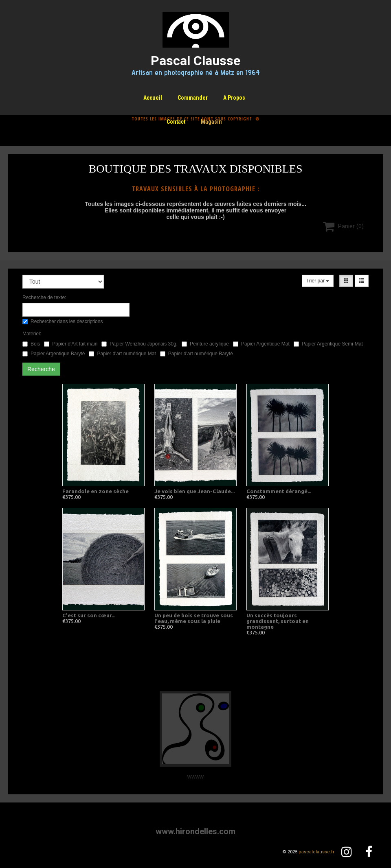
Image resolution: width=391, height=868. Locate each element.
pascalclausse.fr (316, 852)
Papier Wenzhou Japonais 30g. (139, 344)
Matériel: (32, 334)
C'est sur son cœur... (89, 615)
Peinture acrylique (205, 344)
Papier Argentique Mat (261, 344)
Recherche (41, 369)
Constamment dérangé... (279, 491)
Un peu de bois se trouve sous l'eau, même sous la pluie (194, 618)
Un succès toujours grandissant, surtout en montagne (278, 621)
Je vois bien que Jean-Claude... (194, 491)
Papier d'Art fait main (71, 344)
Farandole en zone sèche (96, 491)
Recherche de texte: (44, 297)
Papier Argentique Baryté (54, 354)
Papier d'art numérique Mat (122, 354)
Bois (31, 344)
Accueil (153, 98)
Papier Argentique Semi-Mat (328, 344)
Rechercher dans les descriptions (63, 321)
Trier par (318, 281)
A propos (234, 98)
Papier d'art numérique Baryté (197, 354)
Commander (193, 98)
